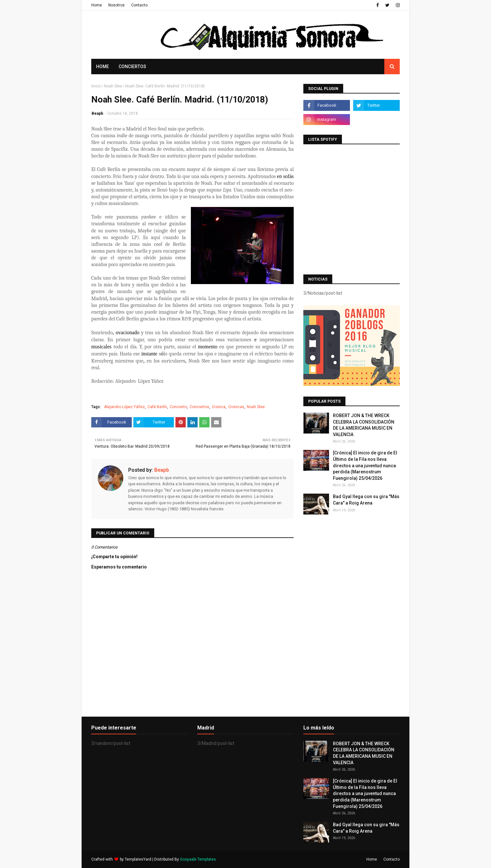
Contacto (139, 5)
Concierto (178, 407)
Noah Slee (113, 86)
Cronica (219, 407)
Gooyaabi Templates (198, 859)
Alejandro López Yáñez (125, 407)
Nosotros (116, 5)
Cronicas (236, 407)
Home (97, 5)
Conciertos (199, 407)
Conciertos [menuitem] (132, 67)
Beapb (97, 113)
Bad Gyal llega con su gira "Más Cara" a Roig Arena (366, 500)
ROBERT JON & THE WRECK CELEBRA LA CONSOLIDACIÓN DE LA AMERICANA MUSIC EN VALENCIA (364, 425)
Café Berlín (157, 407)
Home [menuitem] (103, 67)
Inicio (96, 86)
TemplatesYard (138, 859)
